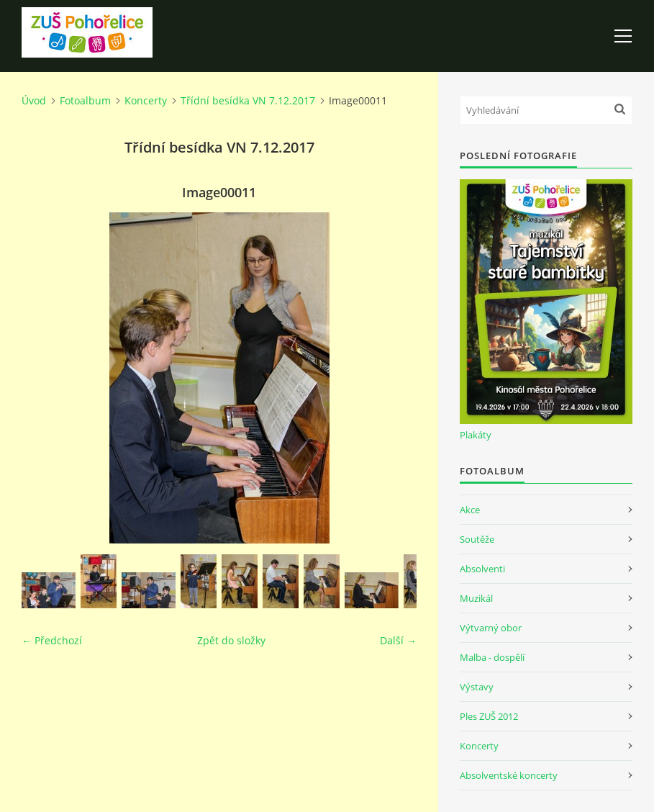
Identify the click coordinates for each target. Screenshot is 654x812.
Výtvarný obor (491, 628)
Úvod (34, 100)
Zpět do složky (231, 640)
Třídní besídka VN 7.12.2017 (248, 100)
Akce (470, 510)
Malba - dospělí (492, 657)
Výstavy (477, 687)
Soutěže (477, 539)
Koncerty (146, 100)
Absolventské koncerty (509, 775)
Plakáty (476, 435)
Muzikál (476, 598)
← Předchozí (52, 640)
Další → (398, 640)
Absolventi (482, 569)
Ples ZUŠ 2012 (489, 716)
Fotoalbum (85, 100)
